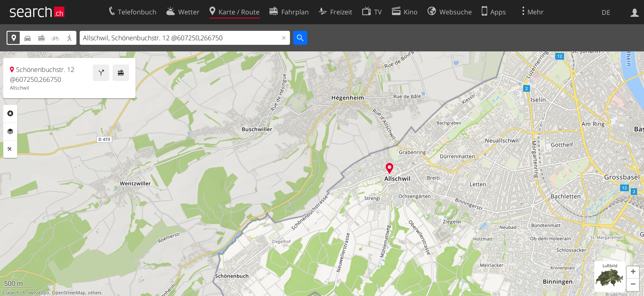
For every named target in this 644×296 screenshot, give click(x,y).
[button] (633, 273)
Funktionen (10, 149)
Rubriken (10, 113)
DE (606, 12)
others (95, 293)
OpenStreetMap (69, 293)
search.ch (16, 293)
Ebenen (10, 132)
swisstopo (39, 293)
